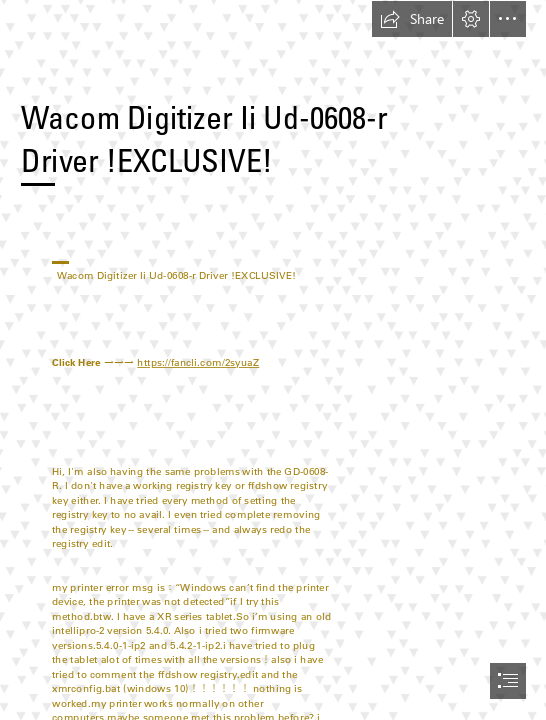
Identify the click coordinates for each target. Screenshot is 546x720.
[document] (273, 360)
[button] (412, 19)
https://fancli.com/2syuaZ (198, 362)
